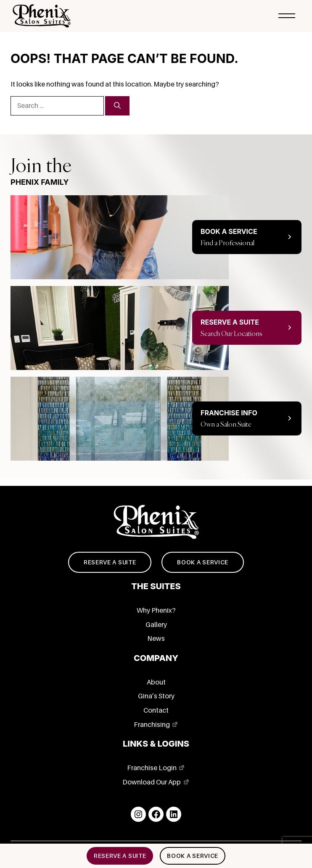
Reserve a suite (110, 562)
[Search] (117, 106)
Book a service (203, 562)
